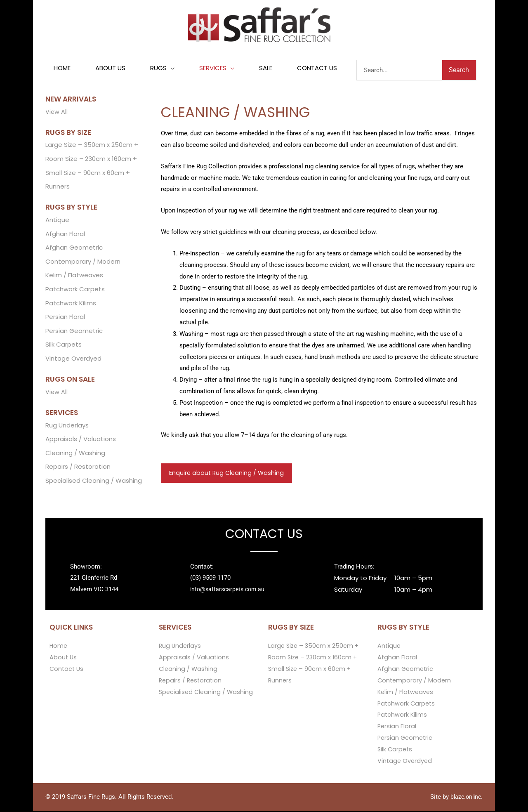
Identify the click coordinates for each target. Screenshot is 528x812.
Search (459, 70)
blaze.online (464, 798)
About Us (64, 658)
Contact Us (67, 670)
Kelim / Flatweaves (74, 276)
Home (59, 647)
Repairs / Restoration (78, 469)
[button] (162, 68)
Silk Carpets (64, 346)
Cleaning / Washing (75, 454)
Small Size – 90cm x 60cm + (88, 173)
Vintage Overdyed (73, 360)
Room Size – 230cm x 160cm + (91, 159)
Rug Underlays (67, 426)
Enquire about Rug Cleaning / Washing (228, 473)
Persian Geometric (74, 332)
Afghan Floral (65, 235)
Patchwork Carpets (75, 290)
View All (57, 112)
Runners (58, 187)
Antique (57, 221)
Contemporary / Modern (83, 262)
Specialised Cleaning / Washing (94, 482)
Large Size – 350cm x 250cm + (92, 145)
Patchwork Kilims (71, 304)
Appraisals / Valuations (81, 440)
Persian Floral (65, 318)
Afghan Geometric (74, 248)
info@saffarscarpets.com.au (229, 590)
